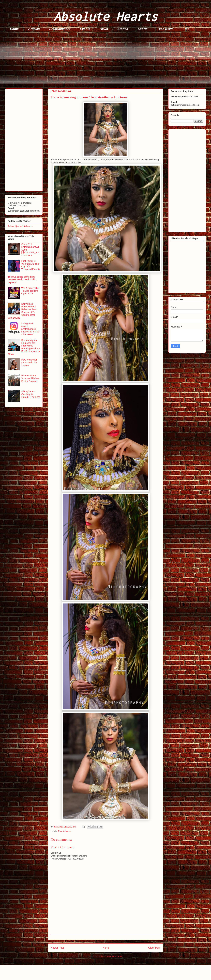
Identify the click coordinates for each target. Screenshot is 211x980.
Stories (123, 29)
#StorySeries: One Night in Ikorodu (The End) (31, 394)
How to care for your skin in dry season (29, 362)
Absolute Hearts (105, 16)
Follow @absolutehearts (20, 226)
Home (14, 29)
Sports (143, 29)
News (104, 29)
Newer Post (57, 948)
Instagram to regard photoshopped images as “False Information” (30, 329)
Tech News (165, 29)
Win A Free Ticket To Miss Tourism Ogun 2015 (30, 291)
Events (85, 29)
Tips (186, 29)
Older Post (154, 948)
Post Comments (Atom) (112, 956)
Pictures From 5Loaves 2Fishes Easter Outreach (30, 378)
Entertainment (60, 29)
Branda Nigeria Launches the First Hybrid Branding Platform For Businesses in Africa (24, 347)
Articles (34, 29)
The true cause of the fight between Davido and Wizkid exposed (22, 280)
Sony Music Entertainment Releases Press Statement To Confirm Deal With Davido (23, 311)
